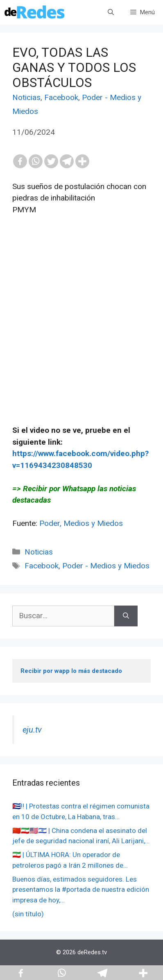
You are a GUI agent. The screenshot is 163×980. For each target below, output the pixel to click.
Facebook (61, 97)
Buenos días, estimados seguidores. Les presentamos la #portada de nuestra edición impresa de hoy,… (81, 890)
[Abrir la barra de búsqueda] (111, 12)
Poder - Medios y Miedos (106, 566)
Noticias (26, 97)
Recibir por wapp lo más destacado (71, 671)
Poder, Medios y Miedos (81, 523)
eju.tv (32, 730)
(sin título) (28, 914)
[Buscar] (126, 616)
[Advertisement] (81, 332)
